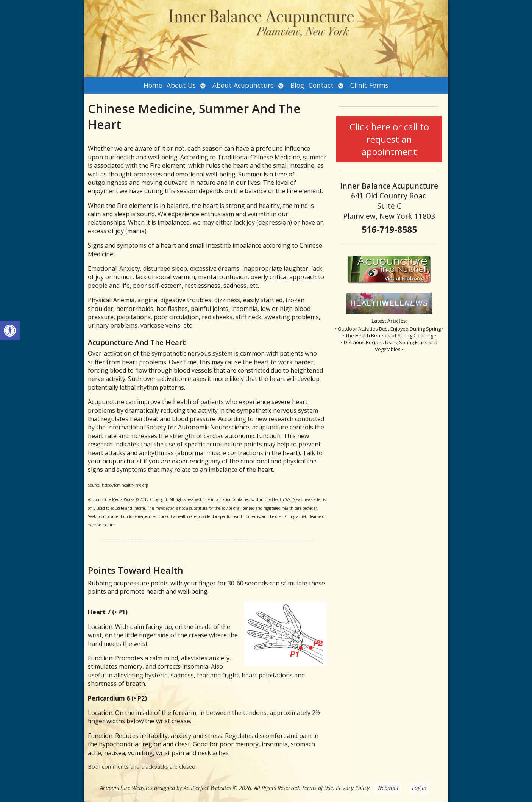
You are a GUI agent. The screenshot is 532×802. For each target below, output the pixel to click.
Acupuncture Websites (126, 788)
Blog (297, 85)
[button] (10, 331)
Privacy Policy (353, 788)
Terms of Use (317, 788)
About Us (181, 85)
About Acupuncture (243, 85)
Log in (419, 788)
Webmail (388, 788)
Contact (321, 85)
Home (153, 85)
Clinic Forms (369, 85)
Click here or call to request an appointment (389, 139)
